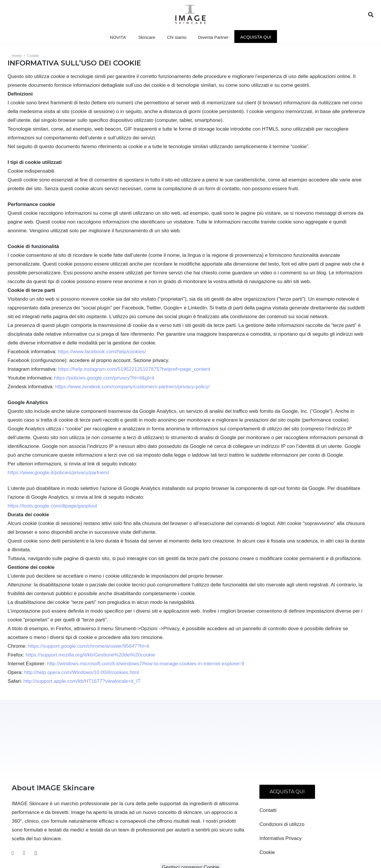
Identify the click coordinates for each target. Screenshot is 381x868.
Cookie (267, 852)
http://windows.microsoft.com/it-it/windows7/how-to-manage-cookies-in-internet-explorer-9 (146, 664)
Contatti (268, 810)
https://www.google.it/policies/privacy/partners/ (58, 473)
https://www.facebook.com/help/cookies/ (102, 352)
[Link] (191, 15)
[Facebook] (13, 853)
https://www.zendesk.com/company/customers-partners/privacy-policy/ (133, 387)
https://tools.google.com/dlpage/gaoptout (52, 506)
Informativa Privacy (281, 838)
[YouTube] (24, 853)
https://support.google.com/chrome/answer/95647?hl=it (89, 646)
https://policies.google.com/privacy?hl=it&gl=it (104, 378)
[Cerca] (371, 15)
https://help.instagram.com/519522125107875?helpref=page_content (134, 369)
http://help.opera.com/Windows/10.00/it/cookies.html (82, 672)
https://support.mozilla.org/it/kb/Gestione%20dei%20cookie (90, 655)
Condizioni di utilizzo (282, 824)
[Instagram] (36, 853)
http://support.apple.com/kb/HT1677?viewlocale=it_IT (82, 681)
